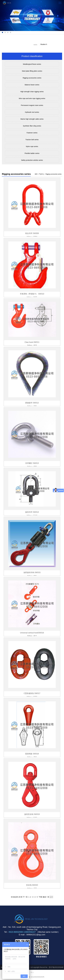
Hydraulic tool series (32, 112)
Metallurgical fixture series (32, 64)
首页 (36, 174)
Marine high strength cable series (32, 119)
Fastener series (32, 133)
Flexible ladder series (32, 153)
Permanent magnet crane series (32, 105)
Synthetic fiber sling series (32, 126)
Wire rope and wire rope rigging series (32, 98)
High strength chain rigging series (32, 92)
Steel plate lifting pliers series (32, 71)
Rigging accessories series (32, 78)
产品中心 (41, 174)
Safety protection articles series (32, 160)
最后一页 (46, 897)
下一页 (25, 897)
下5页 (41, 897)
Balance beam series (32, 85)
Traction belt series (32, 140)
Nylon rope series (32, 146)
